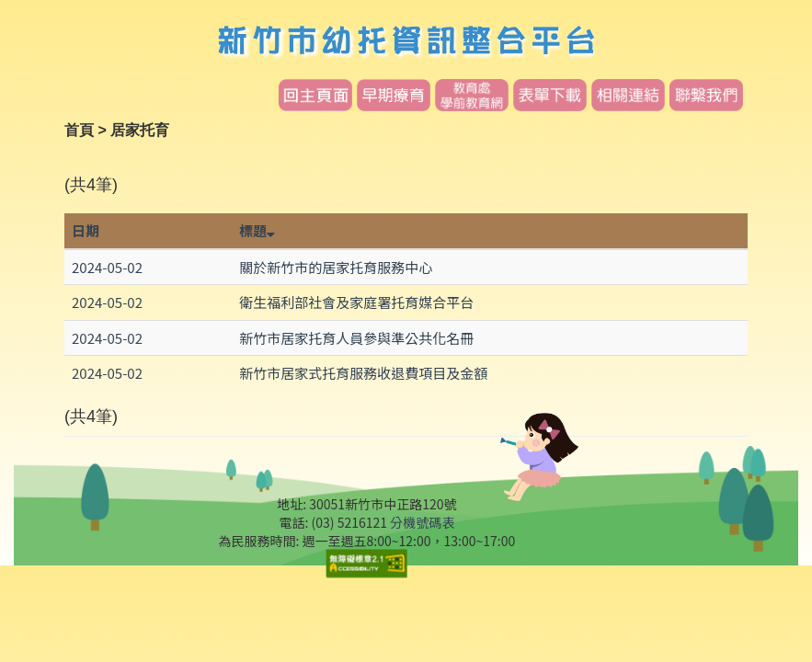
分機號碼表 (422, 522)
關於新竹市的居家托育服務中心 (336, 267)
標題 (257, 230)
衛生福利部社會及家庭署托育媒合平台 (356, 302)
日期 (86, 230)
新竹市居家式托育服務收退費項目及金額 (363, 373)
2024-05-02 (107, 267)
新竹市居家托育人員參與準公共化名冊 (356, 338)
